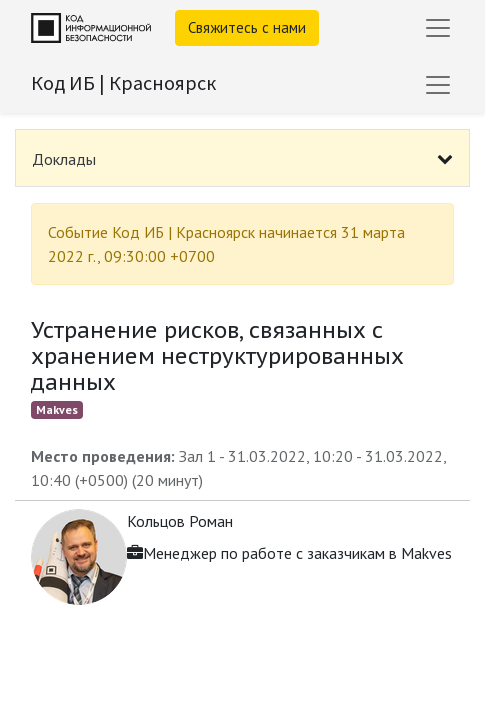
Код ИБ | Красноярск (123, 82)
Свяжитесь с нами (247, 27)
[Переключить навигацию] (438, 85)
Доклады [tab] (64, 159)
